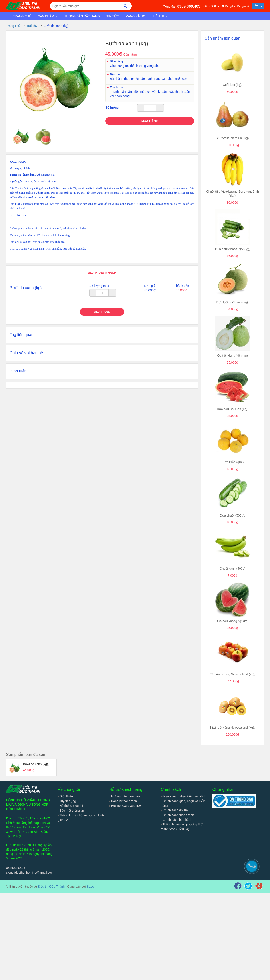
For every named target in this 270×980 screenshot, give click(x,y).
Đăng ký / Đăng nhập (236, 6)
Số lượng (112, 107)
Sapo (90, 887)
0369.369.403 (189, 6)
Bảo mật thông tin (71, 811)
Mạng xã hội (136, 16)
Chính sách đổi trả (174, 810)
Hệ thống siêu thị (70, 806)
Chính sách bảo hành (177, 820)
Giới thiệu (65, 796)
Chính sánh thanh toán (178, 815)
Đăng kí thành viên (123, 801)
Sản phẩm (48, 16)
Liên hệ (160, 16)
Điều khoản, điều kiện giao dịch (184, 796)
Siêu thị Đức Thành (51, 887)
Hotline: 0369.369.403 (125, 806)
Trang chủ (22, 16)
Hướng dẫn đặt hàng (82, 16)
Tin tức (113, 16)
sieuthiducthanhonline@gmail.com (30, 873)
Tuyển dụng (67, 801)
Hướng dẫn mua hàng (125, 796)
